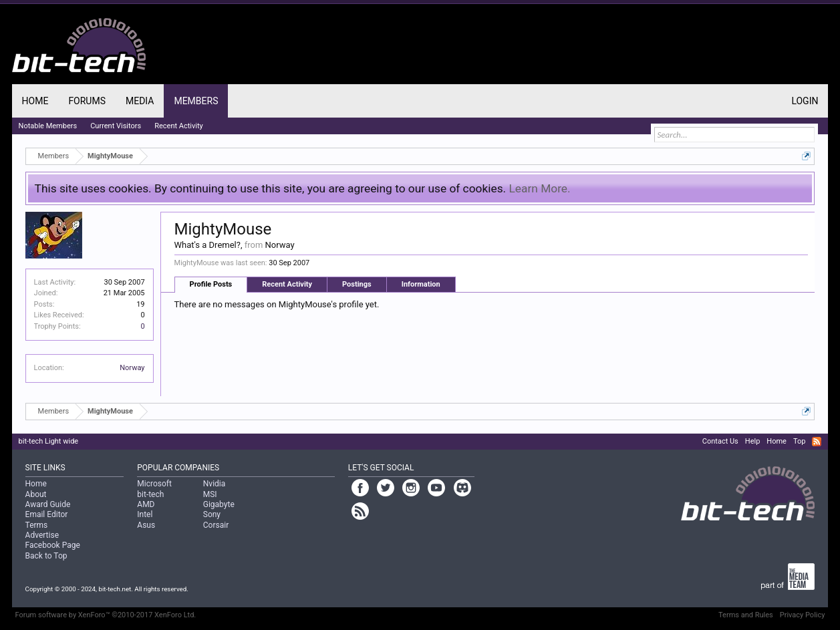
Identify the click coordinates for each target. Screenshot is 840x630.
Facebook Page (53, 545)
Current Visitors (116, 126)
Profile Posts (211, 284)
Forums (87, 101)
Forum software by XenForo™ (106, 615)
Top (799, 441)
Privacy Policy (803, 615)
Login (805, 101)
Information (421, 284)
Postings (357, 284)
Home (35, 101)
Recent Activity (287, 284)
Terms (37, 525)
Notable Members (48, 126)
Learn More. (539, 188)
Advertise (42, 535)
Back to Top (46, 556)
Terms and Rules (746, 615)
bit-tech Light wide (49, 441)
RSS (817, 442)
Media (140, 101)
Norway (132, 368)
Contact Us (720, 441)
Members (196, 101)
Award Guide (48, 504)
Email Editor (47, 514)
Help (753, 441)
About (36, 494)
